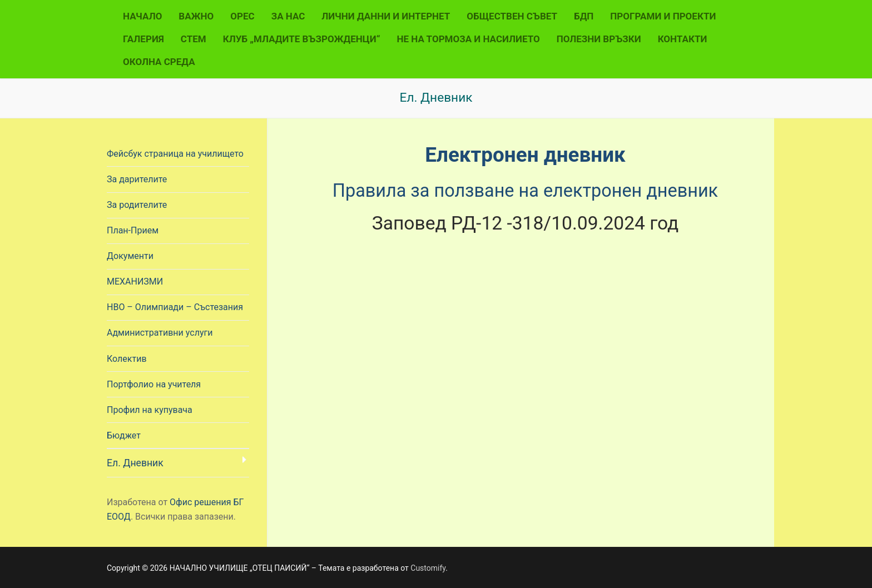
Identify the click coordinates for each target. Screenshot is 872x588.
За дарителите (137, 179)
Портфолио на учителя (154, 384)
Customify (428, 568)
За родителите (137, 205)
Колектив (127, 359)
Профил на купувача (150, 410)
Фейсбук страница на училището (175, 154)
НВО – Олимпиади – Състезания (175, 307)
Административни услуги (160, 333)
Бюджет (124, 435)
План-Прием (133, 230)
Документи (130, 256)
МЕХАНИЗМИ (135, 281)
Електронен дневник (525, 154)
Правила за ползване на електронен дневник (525, 190)
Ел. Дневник (135, 463)
